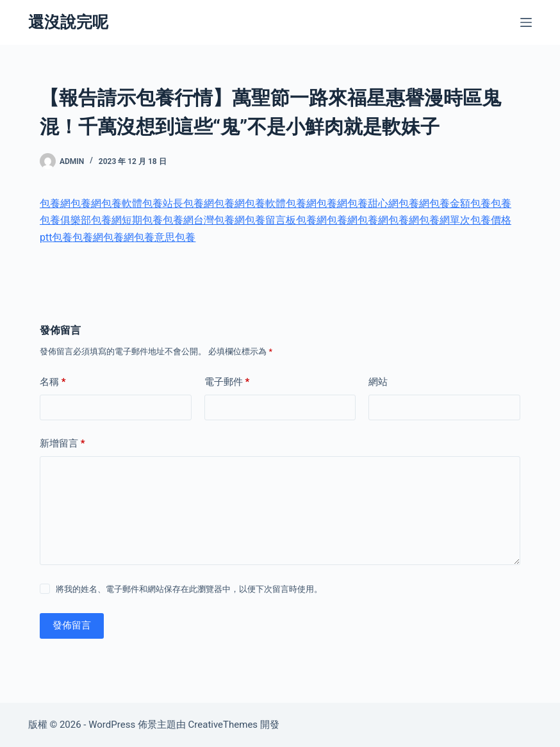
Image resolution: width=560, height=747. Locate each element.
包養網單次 (445, 220)
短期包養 (142, 220)
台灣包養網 (219, 220)
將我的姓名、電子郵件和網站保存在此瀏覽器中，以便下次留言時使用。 (189, 589)
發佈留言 (72, 625)
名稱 (53, 382)
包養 (481, 203)
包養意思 (154, 237)
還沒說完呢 (68, 22)
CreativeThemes (223, 725)
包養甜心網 (373, 203)
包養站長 (163, 203)
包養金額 (450, 203)
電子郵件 (227, 382)
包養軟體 (122, 203)
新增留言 (62, 444)
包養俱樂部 (65, 220)
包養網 (55, 203)
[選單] (526, 22)
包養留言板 (270, 220)
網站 (378, 382)
